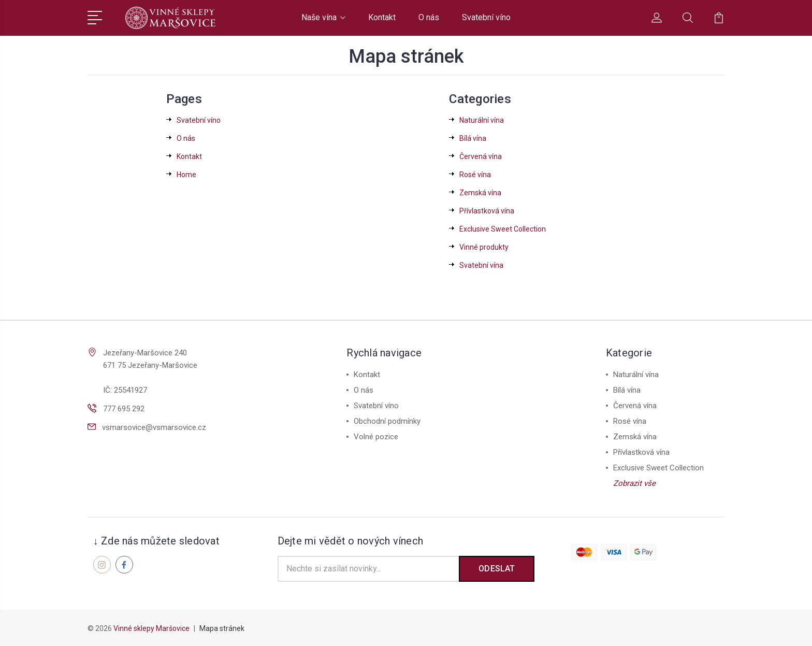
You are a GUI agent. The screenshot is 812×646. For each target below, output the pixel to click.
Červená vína (481, 156)
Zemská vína (480, 193)
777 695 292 (124, 409)
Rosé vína (475, 175)
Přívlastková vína (487, 211)
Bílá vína (473, 138)
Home (186, 175)
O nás (429, 17)
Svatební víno (486, 17)
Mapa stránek (222, 628)
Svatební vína (481, 265)
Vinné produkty (484, 247)
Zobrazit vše (634, 483)
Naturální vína (482, 120)
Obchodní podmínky (387, 421)
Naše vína (323, 17)
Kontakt (382, 17)
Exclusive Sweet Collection (503, 229)
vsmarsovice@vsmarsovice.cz (154, 427)
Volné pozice (376, 437)
